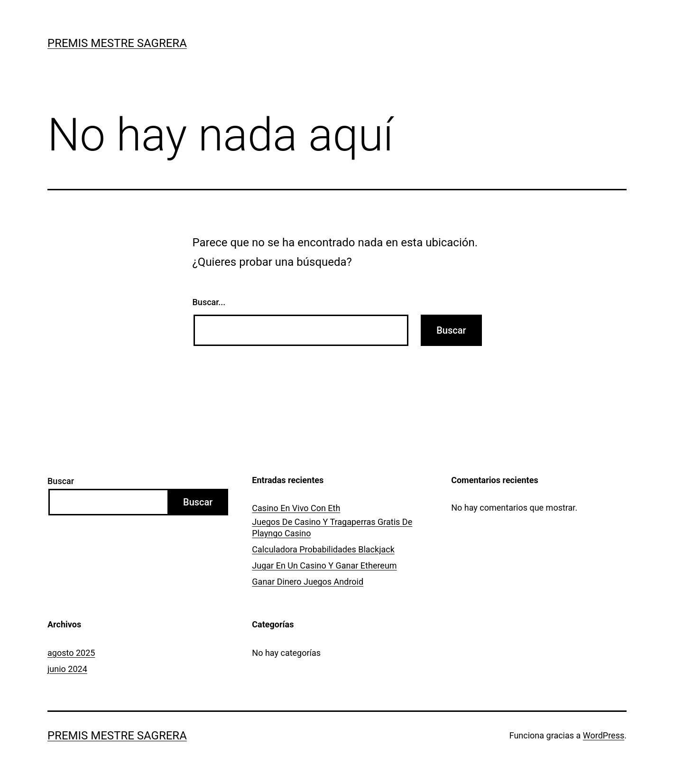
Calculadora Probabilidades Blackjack (323, 549)
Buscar (61, 481)
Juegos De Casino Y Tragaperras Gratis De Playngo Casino (332, 527)
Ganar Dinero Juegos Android (308, 582)
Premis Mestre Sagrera (117, 43)
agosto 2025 (71, 653)
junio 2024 (67, 669)
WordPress (604, 735)
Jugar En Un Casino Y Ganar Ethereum (324, 565)
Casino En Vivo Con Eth (296, 508)
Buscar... (209, 302)
